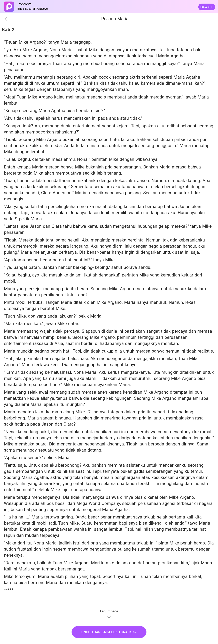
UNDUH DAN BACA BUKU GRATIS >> (109, 632)
